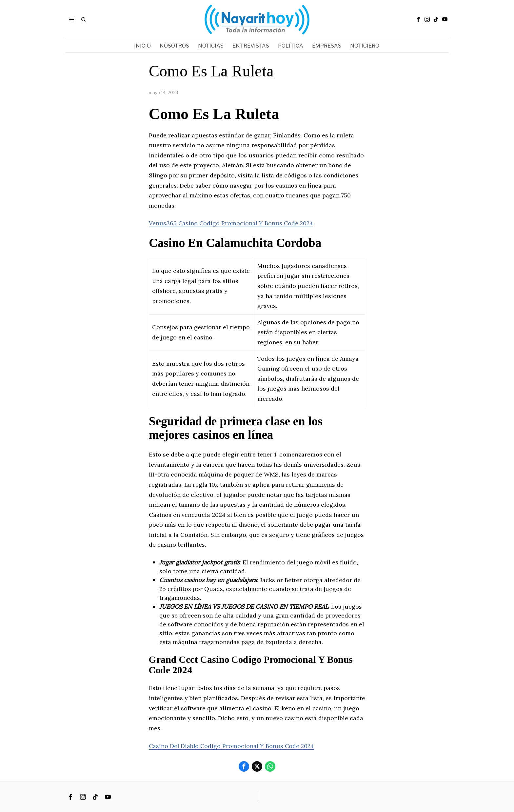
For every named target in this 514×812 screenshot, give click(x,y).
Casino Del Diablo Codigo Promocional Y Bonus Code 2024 (233, 746)
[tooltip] (418, 19)
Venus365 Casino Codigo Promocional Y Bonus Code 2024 (232, 223)
